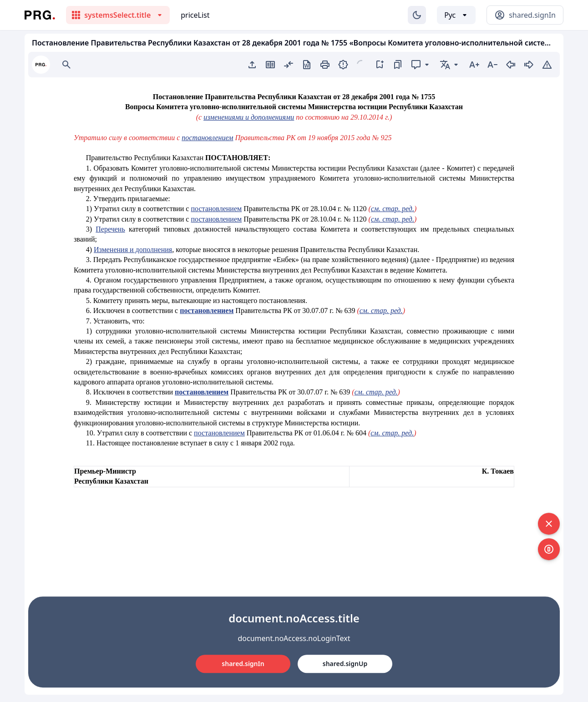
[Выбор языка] (456, 15)
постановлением (207, 138)
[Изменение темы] (417, 15)
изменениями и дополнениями (249, 117)
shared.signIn (243, 664)
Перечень (110, 229)
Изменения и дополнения (133, 250)
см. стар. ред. (393, 209)
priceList (195, 15)
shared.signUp (345, 664)
